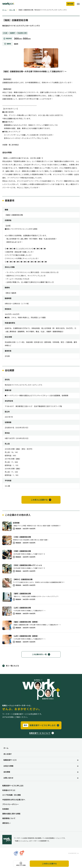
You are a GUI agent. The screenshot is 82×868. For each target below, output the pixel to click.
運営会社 (6, 823)
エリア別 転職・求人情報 (11, 795)
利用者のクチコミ (9, 790)
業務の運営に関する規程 (11, 814)
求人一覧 (12, 10)
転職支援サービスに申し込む (13, 786)
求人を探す (8, 754)
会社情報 (7, 772)
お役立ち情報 (8, 766)
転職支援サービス (10, 760)
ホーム (4, 10)
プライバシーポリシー (10, 804)
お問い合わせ (8, 778)
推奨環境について (9, 818)
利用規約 (6, 809)
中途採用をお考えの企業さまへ (14, 800)
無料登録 (70, 4)
